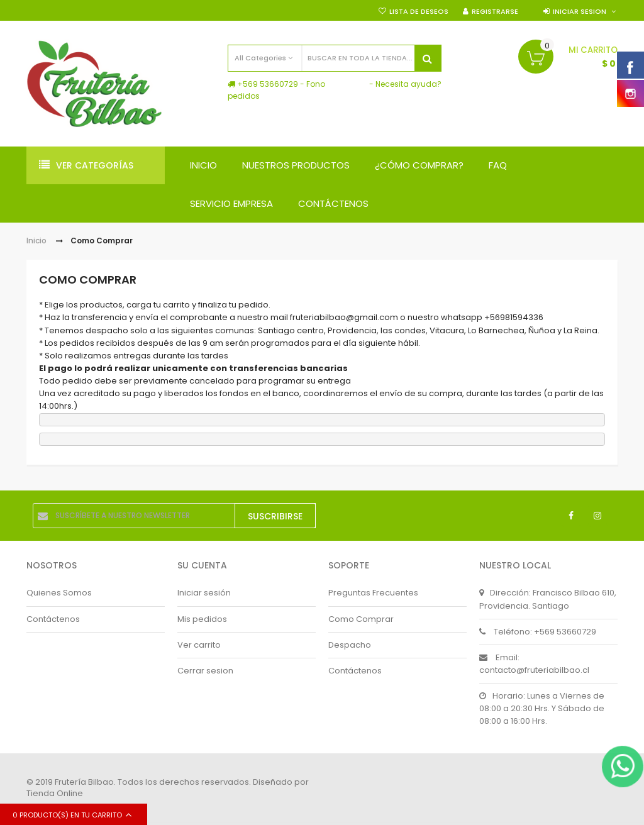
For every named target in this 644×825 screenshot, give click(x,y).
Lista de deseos (419, 11)
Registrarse (495, 11)
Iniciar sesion (580, 11)
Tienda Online (55, 793)
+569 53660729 (268, 84)
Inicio (36, 241)
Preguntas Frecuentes (373, 593)
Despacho (350, 645)
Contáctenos (53, 619)
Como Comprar (361, 619)
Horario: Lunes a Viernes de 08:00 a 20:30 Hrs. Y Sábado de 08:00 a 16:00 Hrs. (542, 708)
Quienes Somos (59, 593)
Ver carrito (199, 645)
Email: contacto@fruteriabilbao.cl (534, 664)
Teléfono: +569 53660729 (538, 632)
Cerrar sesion (205, 671)
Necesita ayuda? (408, 84)
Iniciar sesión (204, 593)
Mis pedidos (202, 619)
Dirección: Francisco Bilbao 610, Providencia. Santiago (548, 599)
